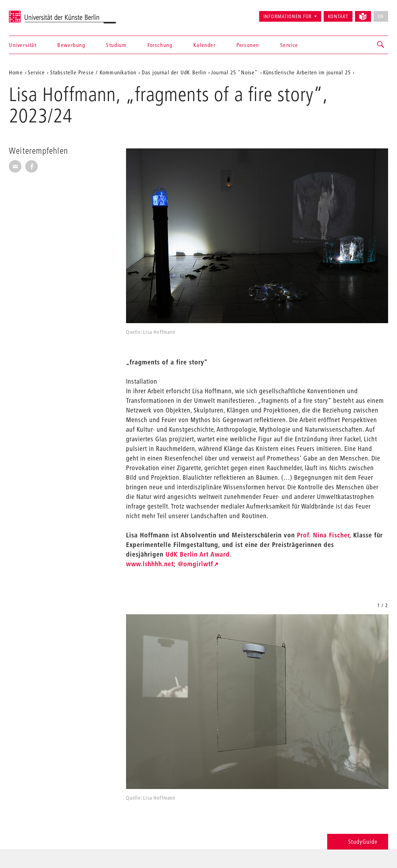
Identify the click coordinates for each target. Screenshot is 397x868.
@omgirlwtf (196, 564)
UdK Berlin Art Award (198, 554)
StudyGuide (358, 841)
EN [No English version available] (381, 16)
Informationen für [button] (288, 16)
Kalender (205, 45)
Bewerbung (71, 45)
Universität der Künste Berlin (37, 13)
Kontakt (338, 16)
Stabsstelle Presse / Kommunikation (93, 72)
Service (289, 45)
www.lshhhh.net (150, 564)
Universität (23, 45)
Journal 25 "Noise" (235, 72)
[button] (381, 45)
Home (16, 72)
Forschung (160, 45)
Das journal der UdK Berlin (174, 72)
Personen (248, 45)
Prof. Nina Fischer (322, 535)
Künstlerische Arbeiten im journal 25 (307, 72)
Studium (116, 45)
